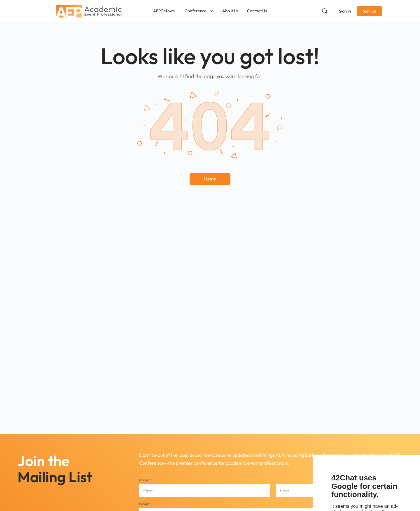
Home (210, 179)
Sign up (369, 11)
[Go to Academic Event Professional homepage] (89, 10)
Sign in (345, 11)
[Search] (325, 11)
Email (145, 504)
